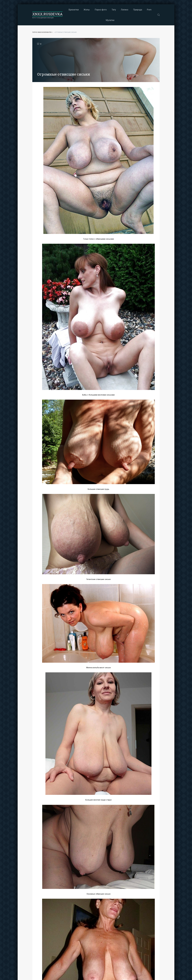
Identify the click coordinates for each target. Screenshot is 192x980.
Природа (138, 10)
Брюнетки (74, 10)
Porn (149, 10)
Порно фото (101, 10)
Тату (114, 10)
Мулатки (110, 20)
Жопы (87, 10)
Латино (125, 10)
